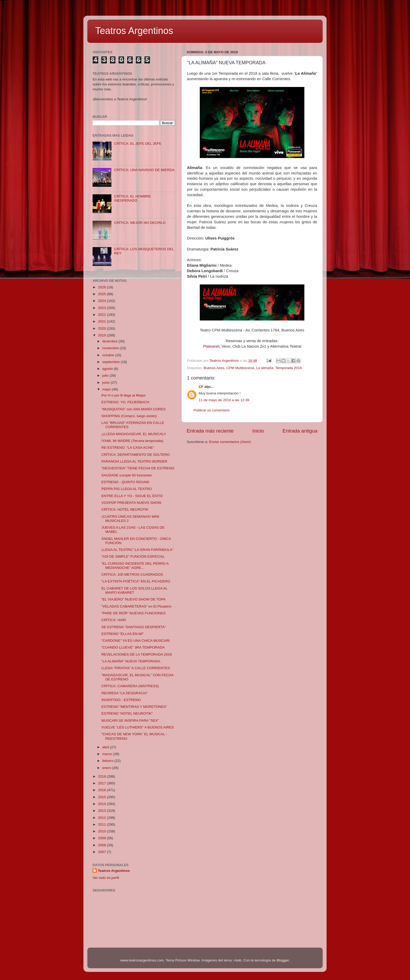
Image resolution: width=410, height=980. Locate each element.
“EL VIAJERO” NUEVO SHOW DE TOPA (134, 599)
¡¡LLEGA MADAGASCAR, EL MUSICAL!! (134, 434)
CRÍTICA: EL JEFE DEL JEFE (138, 144)
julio (106, 375)
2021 (102, 321)
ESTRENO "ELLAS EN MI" (123, 634)
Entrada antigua (300, 431)
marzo (108, 754)
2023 (102, 308)
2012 (102, 818)
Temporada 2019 (289, 368)
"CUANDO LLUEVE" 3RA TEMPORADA (133, 647)
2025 (102, 294)
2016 (102, 790)
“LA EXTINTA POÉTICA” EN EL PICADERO (136, 581)
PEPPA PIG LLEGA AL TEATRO (127, 489)
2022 (102, 315)
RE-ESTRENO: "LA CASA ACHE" (128, 448)
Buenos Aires (214, 368)
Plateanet (211, 346)
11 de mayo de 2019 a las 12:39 (224, 400)
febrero (108, 761)
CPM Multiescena (240, 368)
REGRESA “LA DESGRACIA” (125, 693)
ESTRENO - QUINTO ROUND (125, 482)
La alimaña (265, 368)
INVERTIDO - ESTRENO (121, 700)
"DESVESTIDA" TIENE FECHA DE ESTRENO (138, 468)
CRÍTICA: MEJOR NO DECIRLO (140, 223)
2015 (102, 797)
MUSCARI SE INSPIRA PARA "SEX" (130, 721)
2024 (102, 301)
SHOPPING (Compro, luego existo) (129, 416)
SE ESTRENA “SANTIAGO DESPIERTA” (134, 627)
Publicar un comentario (212, 410)
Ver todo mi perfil (106, 878)
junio (106, 383)
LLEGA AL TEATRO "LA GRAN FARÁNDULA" (138, 550)
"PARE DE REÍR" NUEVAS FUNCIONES (133, 613)
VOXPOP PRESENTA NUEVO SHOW (131, 503)
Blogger (283, 960)
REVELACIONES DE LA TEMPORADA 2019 (137, 654)
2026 (102, 287)
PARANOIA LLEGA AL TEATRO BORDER (134, 461)
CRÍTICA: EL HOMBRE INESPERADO (132, 198)
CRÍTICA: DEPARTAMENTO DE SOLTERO (136, 455)
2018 (102, 776)
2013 (102, 811)
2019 (102, 335)
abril (106, 747)
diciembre (110, 341)
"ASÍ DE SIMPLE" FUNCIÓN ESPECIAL (133, 556)
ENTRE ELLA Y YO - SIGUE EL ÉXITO (132, 496)
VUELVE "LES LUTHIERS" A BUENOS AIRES (138, 727)
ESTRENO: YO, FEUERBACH (125, 402)
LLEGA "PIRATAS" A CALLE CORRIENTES (136, 668)
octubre (109, 355)
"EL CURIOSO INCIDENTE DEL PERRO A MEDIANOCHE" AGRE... (135, 566)
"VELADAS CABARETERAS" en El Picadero (136, 606)
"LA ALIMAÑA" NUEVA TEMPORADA (131, 661)
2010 (102, 831)
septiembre (112, 362)
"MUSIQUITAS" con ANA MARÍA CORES (134, 409)
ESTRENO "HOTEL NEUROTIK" (127, 713)
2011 (102, 824)
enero (107, 768)
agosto (108, 369)
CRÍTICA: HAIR (114, 620)
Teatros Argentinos (134, 31)
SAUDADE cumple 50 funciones (127, 475)
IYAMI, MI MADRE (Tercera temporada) (132, 441)
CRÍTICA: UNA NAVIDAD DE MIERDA (144, 170)
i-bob (237, 960)
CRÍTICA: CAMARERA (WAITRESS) (130, 686)
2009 (102, 838)
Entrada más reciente (210, 431)
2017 (102, 783)
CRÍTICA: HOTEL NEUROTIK (125, 509)
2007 (102, 852)
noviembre (111, 348)
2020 (102, 328)
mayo (107, 389)
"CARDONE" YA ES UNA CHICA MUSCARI (136, 641)
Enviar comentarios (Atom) (230, 442)
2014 (102, 804)
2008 (102, 845)
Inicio (258, 431)
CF (201, 387)
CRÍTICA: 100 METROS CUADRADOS (132, 574)
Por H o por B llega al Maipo (124, 395)
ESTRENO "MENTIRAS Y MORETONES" (134, 707)
